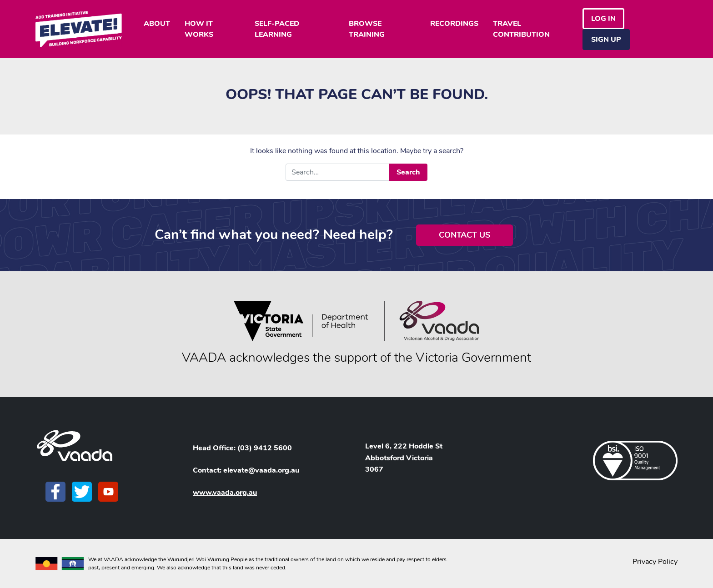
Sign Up (606, 40)
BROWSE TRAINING (367, 29)
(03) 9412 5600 (265, 448)
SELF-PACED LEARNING (277, 29)
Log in (603, 19)
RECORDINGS (454, 24)
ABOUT (157, 24)
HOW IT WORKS (199, 29)
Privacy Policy (655, 562)
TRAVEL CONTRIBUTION (521, 29)
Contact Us (464, 235)
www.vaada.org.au (225, 493)
